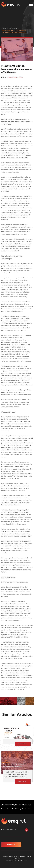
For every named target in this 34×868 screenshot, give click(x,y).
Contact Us (26, 809)
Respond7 (5, 809)
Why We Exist (17, 805)
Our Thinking (16, 809)
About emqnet (6, 805)
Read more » (22, 744)
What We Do (27, 805)
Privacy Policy (17, 858)
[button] (30, 4)
